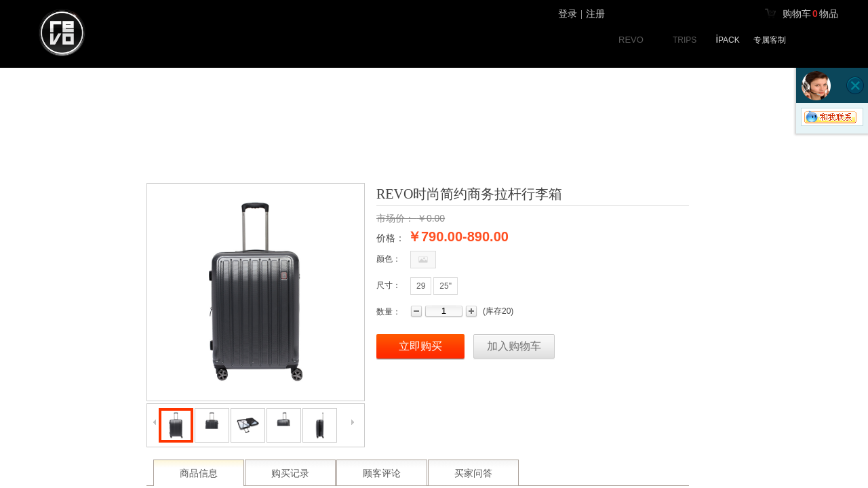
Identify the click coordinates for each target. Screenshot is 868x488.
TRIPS (685, 40)
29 (421, 286)
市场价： (395, 218)
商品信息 (199, 473)
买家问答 (473, 473)
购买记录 (290, 473)
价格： (391, 238)
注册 (595, 14)
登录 (568, 14)
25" (446, 286)
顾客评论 (382, 473)
